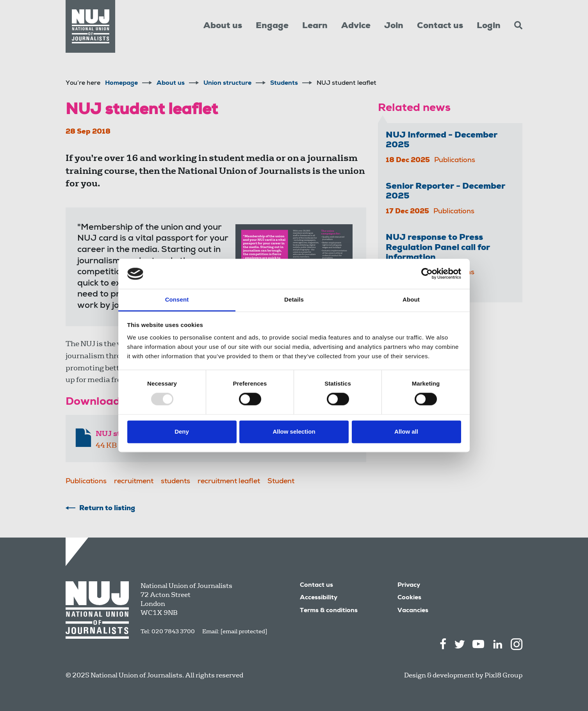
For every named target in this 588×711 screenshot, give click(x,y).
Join (394, 26)
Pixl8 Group (503, 675)
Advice (356, 26)
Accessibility (319, 598)
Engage (272, 26)
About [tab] (411, 299)
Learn (315, 26)
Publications (86, 482)
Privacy (409, 586)
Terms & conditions (329, 611)
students (176, 482)
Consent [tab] (177, 299)
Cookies (409, 598)
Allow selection (294, 431)
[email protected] (244, 631)
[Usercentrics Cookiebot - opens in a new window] (427, 274)
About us (223, 26)
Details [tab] (294, 299)
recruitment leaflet (229, 482)
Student (281, 482)
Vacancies (413, 611)
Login (489, 26)
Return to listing (107, 509)
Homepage (121, 84)
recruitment (134, 482)
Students (284, 84)
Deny (182, 431)
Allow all (406, 431)
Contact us (440, 26)
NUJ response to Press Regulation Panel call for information (438, 248)
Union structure (227, 84)
